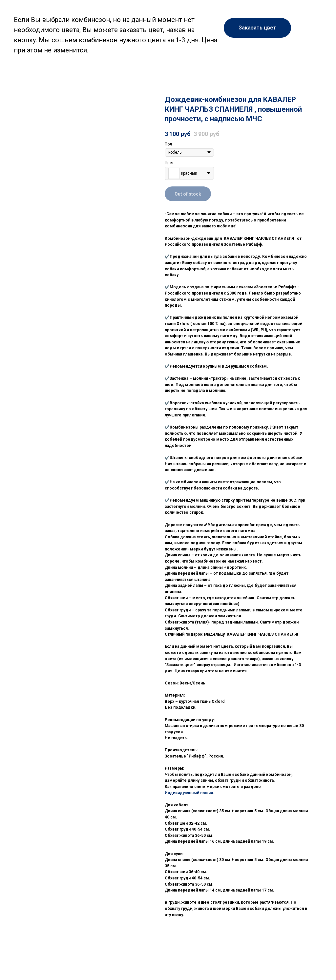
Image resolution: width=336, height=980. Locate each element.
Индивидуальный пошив (189, 793)
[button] (257, 28)
